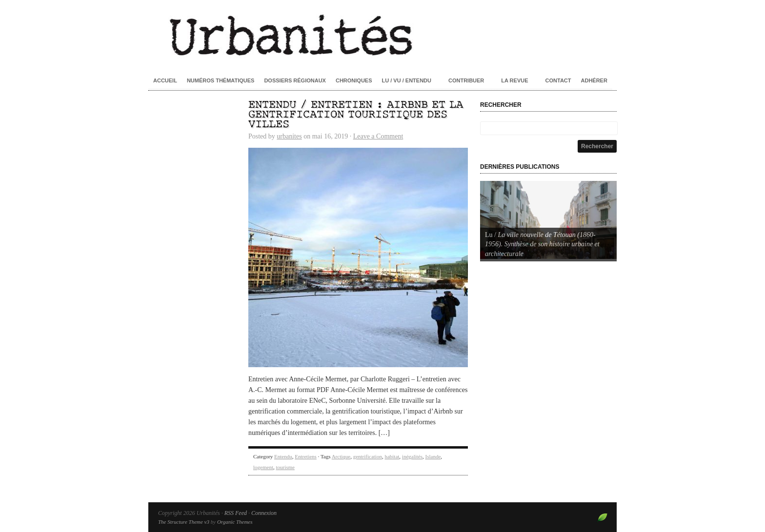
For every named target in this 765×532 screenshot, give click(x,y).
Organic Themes (235, 522)
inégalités (412, 456)
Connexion (264, 513)
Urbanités (382, 34)
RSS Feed (236, 513)
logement (263, 467)
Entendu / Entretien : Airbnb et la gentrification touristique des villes (356, 115)
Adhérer (594, 80)
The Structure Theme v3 (184, 522)
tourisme (285, 467)
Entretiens (306, 456)
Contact (558, 80)
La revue (514, 80)
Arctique (341, 456)
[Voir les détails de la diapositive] (548, 220)
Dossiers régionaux (295, 80)
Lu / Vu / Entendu (407, 80)
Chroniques (354, 80)
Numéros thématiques (221, 80)
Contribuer (466, 80)
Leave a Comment (378, 136)
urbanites (289, 136)
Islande (433, 456)
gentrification (368, 456)
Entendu (283, 456)
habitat (392, 456)
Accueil (165, 80)
